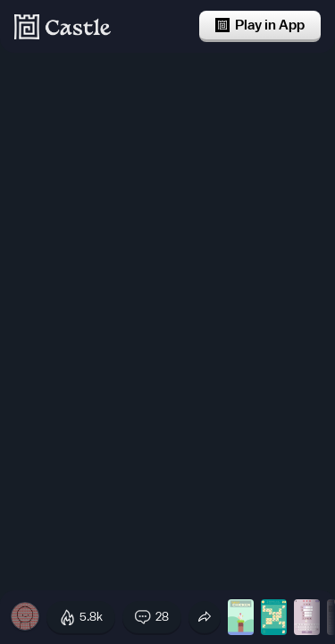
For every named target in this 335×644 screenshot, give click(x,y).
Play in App (260, 25)
